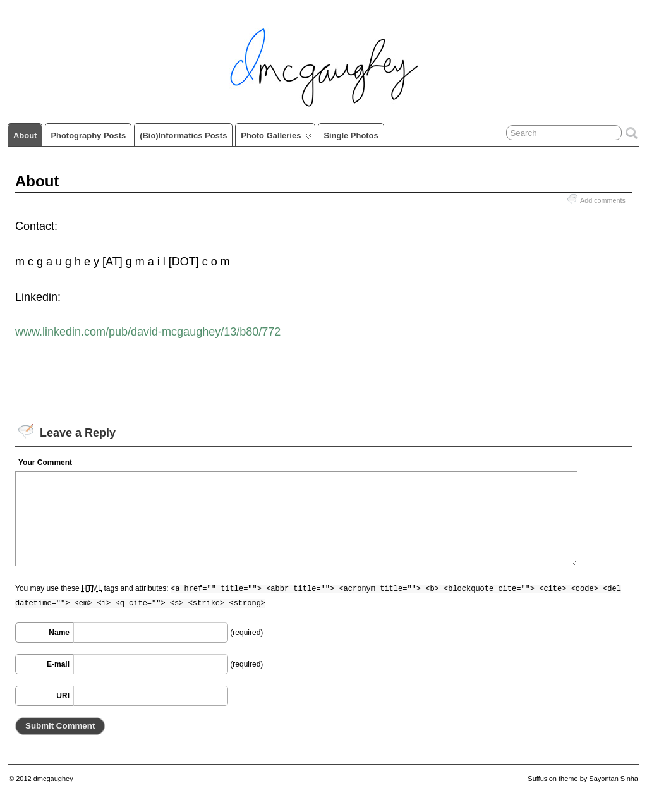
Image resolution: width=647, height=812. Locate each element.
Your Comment (45, 463)
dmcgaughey (53, 779)
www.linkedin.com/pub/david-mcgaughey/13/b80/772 (148, 332)
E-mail (58, 664)
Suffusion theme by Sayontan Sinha (583, 779)
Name (59, 633)
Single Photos (351, 136)
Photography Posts (88, 136)
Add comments (603, 200)
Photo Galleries (276, 138)
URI (63, 696)
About (25, 136)
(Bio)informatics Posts (183, 136)
